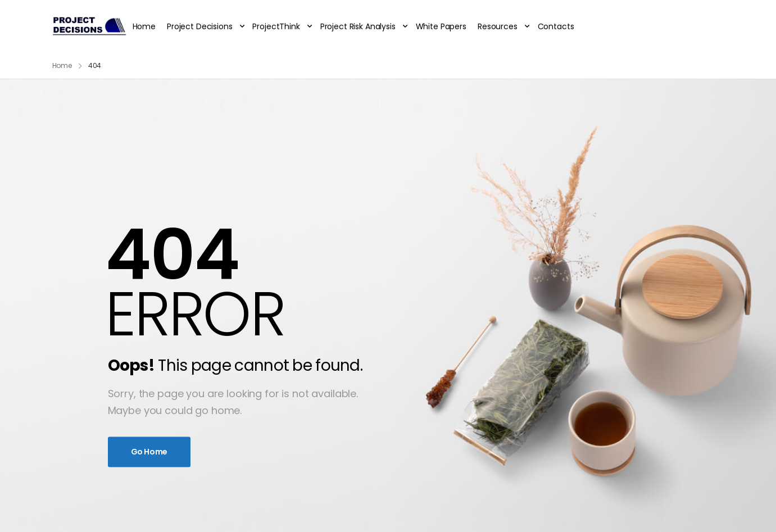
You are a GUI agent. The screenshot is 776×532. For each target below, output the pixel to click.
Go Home (149, 452)
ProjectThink (276, 26)
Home (144, 26)
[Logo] (89, 26)
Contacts (556, 26)
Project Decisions (200, 26)
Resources (498, 26)
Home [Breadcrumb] (62, 65)
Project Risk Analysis (358, 26)
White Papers (441, 26)
